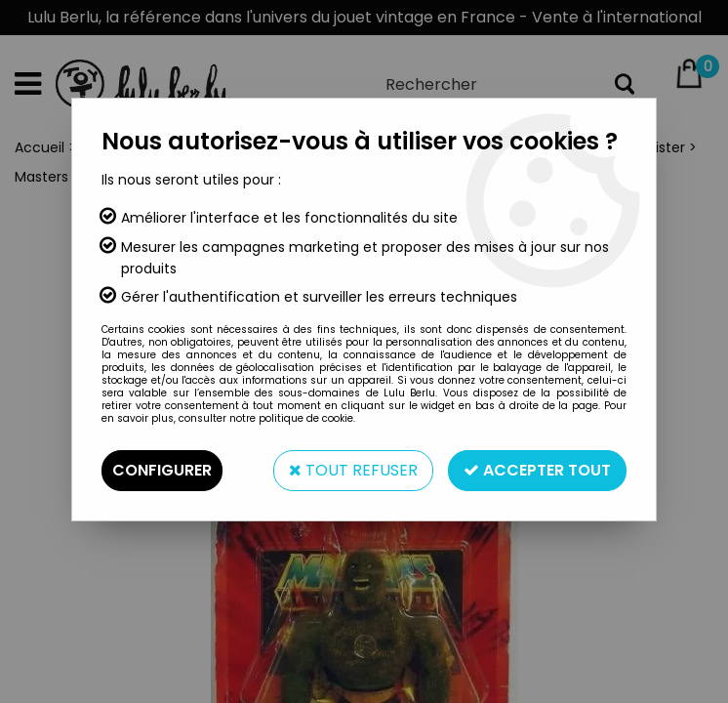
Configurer (162, 470)
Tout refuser (353, 470)
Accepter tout (537, 470)
